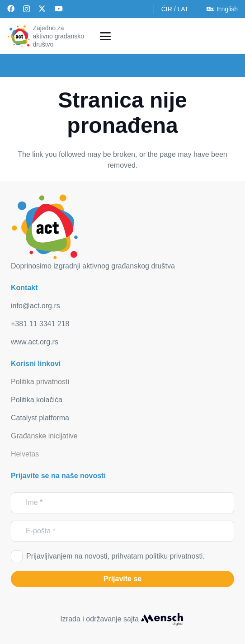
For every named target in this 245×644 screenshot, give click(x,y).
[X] (42, 9)
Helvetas (25, 454)
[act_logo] (19, 36)
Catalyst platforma (40, 418)
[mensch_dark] (162, 619)
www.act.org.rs (35, 342)
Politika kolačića (37, 400)
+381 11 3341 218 (40, 324)
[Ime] (122, 503)
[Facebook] (11, 9)
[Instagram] (26, 9)
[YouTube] (59, 9)
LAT (183, 9)
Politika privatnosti (40, 382)
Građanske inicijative (44, 436)
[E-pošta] (122, 531)
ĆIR (167, 9)
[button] (105, 36)
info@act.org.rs (35, 306)
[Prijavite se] (122, 579)
